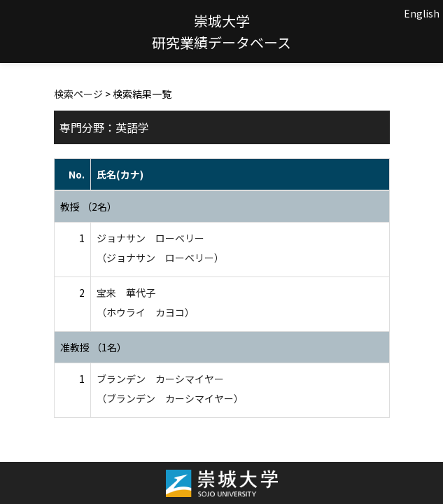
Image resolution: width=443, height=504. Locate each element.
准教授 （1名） (93, 347)
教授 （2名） (89, 206)
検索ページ (78, 94)
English (422, 13)
